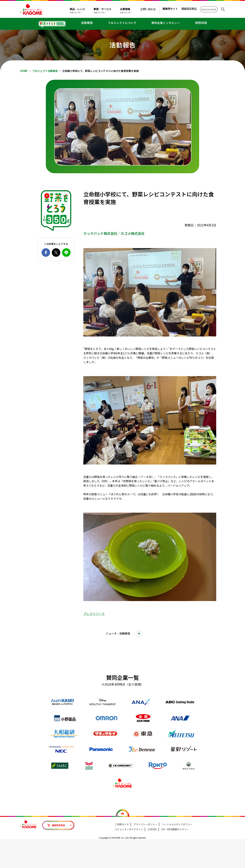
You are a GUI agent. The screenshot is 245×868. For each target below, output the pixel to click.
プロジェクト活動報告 (45, 71)
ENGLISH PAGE (209, 10)
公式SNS (152, 829)
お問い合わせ (148, 9)
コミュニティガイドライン (129, 829)
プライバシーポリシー (145, 824)
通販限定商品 (189, 9)
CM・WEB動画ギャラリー (175, 829)
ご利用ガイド (122, 824)
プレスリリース (94, 614)
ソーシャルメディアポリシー (177, 824)
